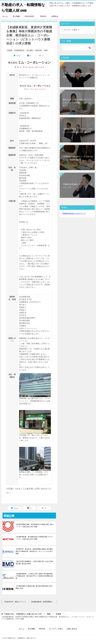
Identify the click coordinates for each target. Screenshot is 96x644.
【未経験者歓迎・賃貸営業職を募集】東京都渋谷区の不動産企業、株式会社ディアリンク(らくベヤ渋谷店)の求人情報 (44, 602)
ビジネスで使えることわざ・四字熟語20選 (78, 75)
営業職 (10, 50)
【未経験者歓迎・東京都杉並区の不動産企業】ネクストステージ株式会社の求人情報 (34, 538)
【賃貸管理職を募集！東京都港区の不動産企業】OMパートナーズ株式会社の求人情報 (35, 526)
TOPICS (43, 16)
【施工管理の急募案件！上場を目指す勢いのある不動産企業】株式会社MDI (34, 563)
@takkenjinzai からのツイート (74, 213)
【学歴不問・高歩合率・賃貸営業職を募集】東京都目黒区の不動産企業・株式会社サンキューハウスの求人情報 (34, 551)
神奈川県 (38, 50)
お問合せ (55, 16)
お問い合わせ (72, 629)
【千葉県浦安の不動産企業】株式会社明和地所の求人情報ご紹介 (34, 587)
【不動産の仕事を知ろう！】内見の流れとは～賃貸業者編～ (78, 158)
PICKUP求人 (30, 16)
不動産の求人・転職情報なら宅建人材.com (24, 7)
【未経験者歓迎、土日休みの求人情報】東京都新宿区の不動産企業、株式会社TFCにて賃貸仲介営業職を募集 (34, 576)
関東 (46, 50)
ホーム (5, 16)
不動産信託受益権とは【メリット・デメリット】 (78, 186)
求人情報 (16, 16)
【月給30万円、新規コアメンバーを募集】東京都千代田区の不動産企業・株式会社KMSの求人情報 (16, 602)
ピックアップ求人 (56, 629)
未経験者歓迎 (19, 50)
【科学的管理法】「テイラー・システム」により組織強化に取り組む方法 (78, 130)
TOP (23, 614)
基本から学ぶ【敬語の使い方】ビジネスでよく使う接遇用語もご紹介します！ (78, 103)
